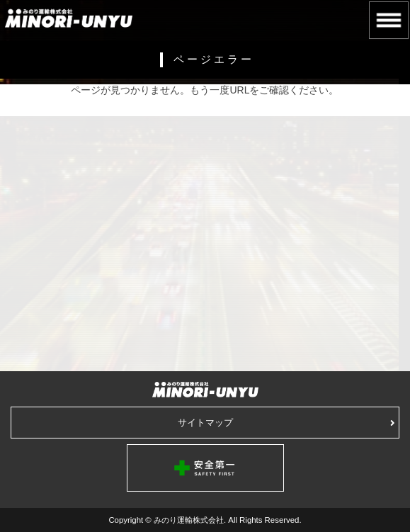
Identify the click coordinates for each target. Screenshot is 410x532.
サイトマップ (287, 423)
